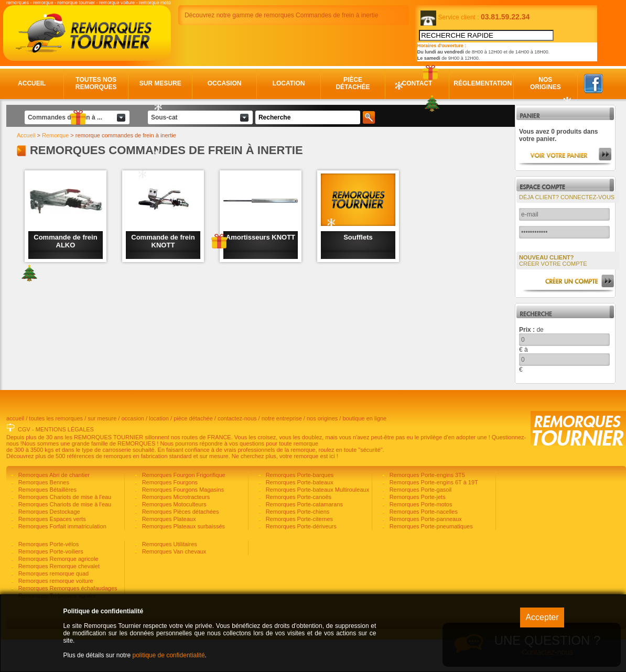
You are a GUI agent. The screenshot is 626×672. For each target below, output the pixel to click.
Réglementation (481, 83)
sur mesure (102, 451)
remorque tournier (77, 3)
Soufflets (358, 237)
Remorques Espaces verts (51, 551)
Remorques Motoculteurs (174, 537)
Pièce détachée (353, 83)
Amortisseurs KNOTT (261, 237)
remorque (43, 3)
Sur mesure (160, 83)
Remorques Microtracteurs (175, 529)
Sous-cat (164, 117)
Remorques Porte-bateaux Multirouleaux (317, 522)
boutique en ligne (364, 451)
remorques (18, 3)
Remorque (55, 135)
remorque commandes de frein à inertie (126, 135)
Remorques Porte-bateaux (299, 515)
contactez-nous (237, 451)
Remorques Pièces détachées (180, 544)
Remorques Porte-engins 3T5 (427, 507)
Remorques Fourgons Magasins (182, 522)
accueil (15, 451)
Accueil (32, 83)
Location (289, 83)
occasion (132, 451)
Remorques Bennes (43, 515)
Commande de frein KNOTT (163, 241)
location (159, 451)
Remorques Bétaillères (47, 522)
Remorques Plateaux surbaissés (183, 559)
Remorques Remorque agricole (58, 591)
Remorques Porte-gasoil (420, 522)
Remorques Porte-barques (299, 507)
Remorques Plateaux (168, 551)
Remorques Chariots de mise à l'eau (64, 529)
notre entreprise (282, 451)
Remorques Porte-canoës (298, 529)
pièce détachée (193, 451)
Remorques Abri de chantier (53, 507)
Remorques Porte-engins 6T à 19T (433, 515)
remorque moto (155, 3)
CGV (24, 462)
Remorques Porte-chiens (297, 544)
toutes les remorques (56, 451)
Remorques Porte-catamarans (304, 537)
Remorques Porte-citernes (299, 551)
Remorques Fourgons (169, 515)
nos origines (322, 451)
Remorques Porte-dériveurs (300, 559)
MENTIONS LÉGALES (65, 462)
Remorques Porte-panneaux (425, 551)
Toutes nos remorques (96, 83)
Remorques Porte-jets (417, 529)
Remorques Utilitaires (169, 577)
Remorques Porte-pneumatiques (430, 559)
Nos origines (546, 83)
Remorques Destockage (48, 544)
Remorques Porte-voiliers (50, 584)
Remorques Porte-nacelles (423, 544)
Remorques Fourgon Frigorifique (183, 507)
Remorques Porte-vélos (48, 577)
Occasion (225, 83)
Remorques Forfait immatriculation (62, 559)
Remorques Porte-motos (420, 537)
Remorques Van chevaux (174, 584)
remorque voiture (117, 3)
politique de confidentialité (168, 655)
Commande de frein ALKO (65, 241)
